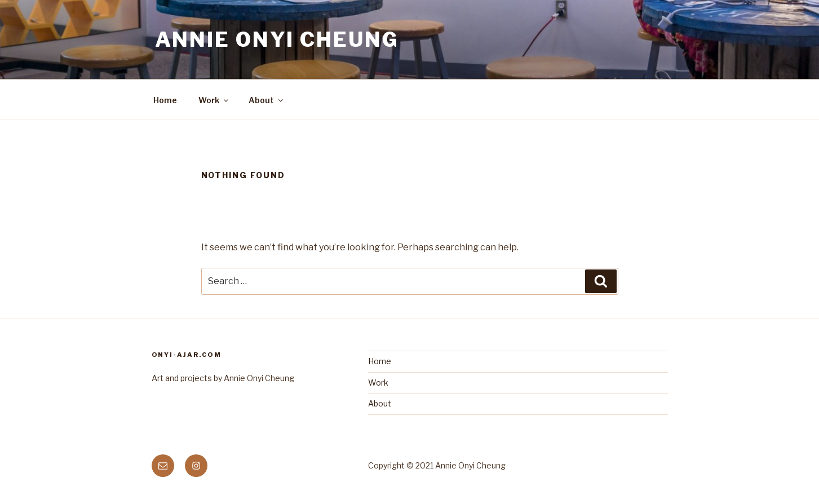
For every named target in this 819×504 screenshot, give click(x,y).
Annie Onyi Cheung (277, 39)
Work (214, 100)
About (267, 100)
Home (165, 100)
